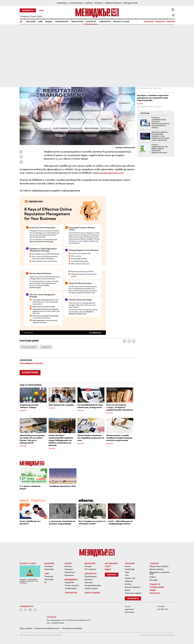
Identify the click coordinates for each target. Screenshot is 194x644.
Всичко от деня (121, 22)
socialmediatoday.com (112, 173)
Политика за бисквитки (72, 628)
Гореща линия (157, 587)
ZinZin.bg (99, 3)
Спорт (108, 566)
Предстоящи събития (159, 566)
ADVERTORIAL (145, 113)
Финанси (68, 566)
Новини (153, 577)
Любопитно (105, 22)
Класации (89, 579)
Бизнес (49, 22)
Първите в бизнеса (113, 3)
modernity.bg (62, 3)
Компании (69, 569)
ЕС (46, 582)
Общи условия (26, 628)
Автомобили (111, 563)
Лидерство (69, 582)
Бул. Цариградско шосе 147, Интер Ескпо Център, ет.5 (69, 620)
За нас (127, 606)
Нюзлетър (112, 575)
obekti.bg (89, 3)
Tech (127, 575)
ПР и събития (90, 569)
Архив (127, 590)
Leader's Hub (130, 578)
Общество (49, 569)
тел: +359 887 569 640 (55, 623)
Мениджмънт (62, 22)
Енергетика (70, 572)
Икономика (69, 575)
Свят (40, 22)
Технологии (77, 22)
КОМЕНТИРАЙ (30, 373)
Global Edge (130, 569)
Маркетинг (91, 22)
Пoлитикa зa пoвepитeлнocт (47, 628)
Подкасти (160, 22)
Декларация (130, 612)
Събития (170, 22)
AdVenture (129, 581)
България (31, 22)
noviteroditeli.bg (76, 3)
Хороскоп (89, 582)
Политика (49, 566)
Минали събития (157, 569)
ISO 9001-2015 (163, 609)
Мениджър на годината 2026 (160, 573)
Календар (154, 580)
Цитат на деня (91, 588)
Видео (108, 569)
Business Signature (133, 587)
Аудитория (129, 609)
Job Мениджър (71, 588)
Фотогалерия (91, 576)
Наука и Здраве (92, 593)
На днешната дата (93, 585)
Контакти (155, 593)
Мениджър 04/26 (131, 3)
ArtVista (128, 584)
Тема (127, 572)
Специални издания (133, 593)
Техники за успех (72, 585)
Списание (149, 22)
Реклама (88, 566)
